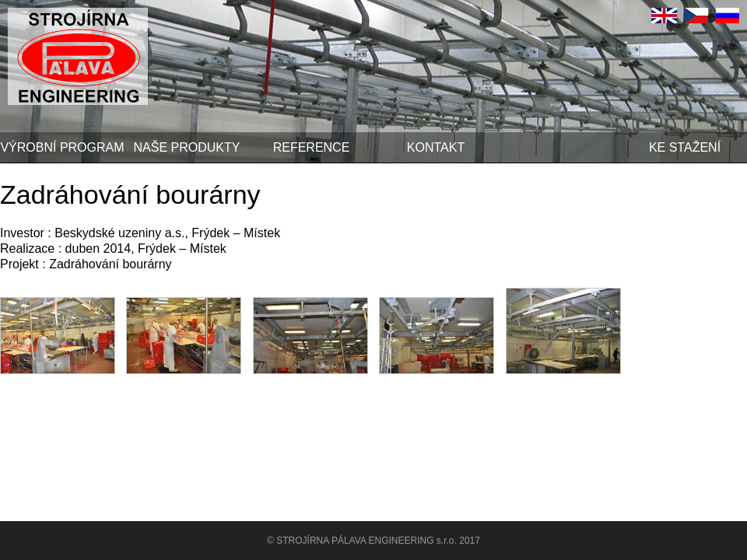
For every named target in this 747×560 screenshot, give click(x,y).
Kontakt (436, 147)
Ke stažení (685, 147)
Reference (312, 147)
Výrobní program (62, 147)
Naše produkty (187, 147)
